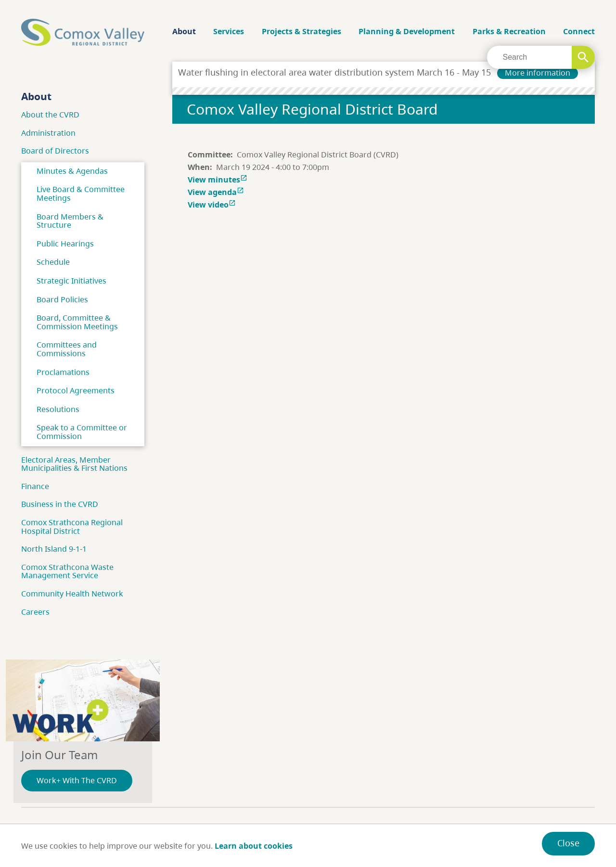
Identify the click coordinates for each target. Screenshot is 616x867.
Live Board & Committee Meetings (81, 194)
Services (229, 31)
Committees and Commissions (67, 349)
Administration (48, 133)
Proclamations (63, 372)
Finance (35, 486)
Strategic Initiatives (71, 281)
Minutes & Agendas (72, 171)
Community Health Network (72, 594)
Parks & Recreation (509, 31)
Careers (35, 612)
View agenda (217, 192)
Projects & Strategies (302, 31)
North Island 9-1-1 (54, 549)
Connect (579, 31)
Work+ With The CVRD (77, 780)
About (184, 31)
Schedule (53, 262)
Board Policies (62, 299)
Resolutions (58, 409)
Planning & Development (407, 31)
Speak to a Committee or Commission (82, 432)
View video (213, 205)
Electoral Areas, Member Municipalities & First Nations (74, 464)
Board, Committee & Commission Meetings (77, 322)
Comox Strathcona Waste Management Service (67, 571)
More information (538, 73)
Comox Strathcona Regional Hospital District (72, 527)
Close (568, 843)
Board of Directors (55, 151)
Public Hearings (65, 244)
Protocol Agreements (76, 390)
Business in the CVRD (60, 504)
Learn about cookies (254, 846)
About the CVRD (50, 115)
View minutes (218, 180)
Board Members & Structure (70, 221)
